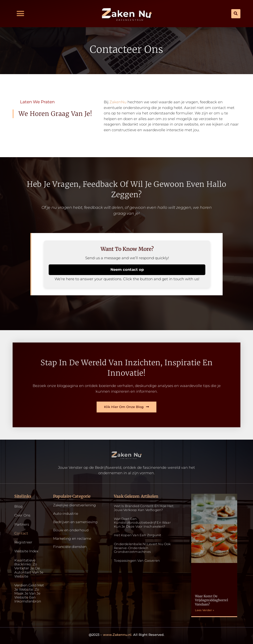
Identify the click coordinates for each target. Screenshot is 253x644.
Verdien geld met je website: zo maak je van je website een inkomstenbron (29, 595)
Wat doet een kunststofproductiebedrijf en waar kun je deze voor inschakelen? (142, 523)
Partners (22, 525)
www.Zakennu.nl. (118, 635)
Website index (26, 552)
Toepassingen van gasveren (137, 560)
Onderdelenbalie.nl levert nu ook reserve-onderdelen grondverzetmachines (142, 548)
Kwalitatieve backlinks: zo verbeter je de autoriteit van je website (29, 569)
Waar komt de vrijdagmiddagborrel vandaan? (211, 600)
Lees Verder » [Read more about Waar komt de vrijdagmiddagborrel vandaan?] (205, 610)
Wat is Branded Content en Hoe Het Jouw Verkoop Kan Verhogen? (144, 508)
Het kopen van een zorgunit (137, 535)
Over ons (22, 516)
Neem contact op (127, 269)
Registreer (23, 543)
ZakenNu (118, 102)
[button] (21, 14)
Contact (21, 534)
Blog (19, 507)
